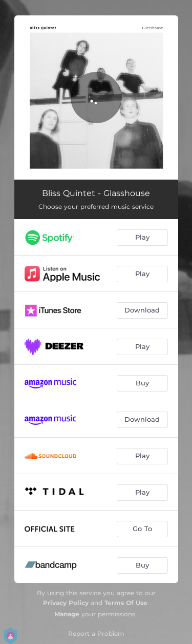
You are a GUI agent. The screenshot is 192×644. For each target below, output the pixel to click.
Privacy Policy (66, 603)
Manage (67, 614)
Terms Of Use (126, 603)
